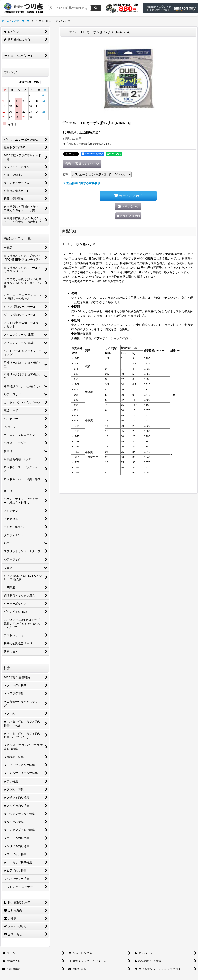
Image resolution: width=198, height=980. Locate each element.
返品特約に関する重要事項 (82, 183)
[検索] (96, 8)
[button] (128, 216)
